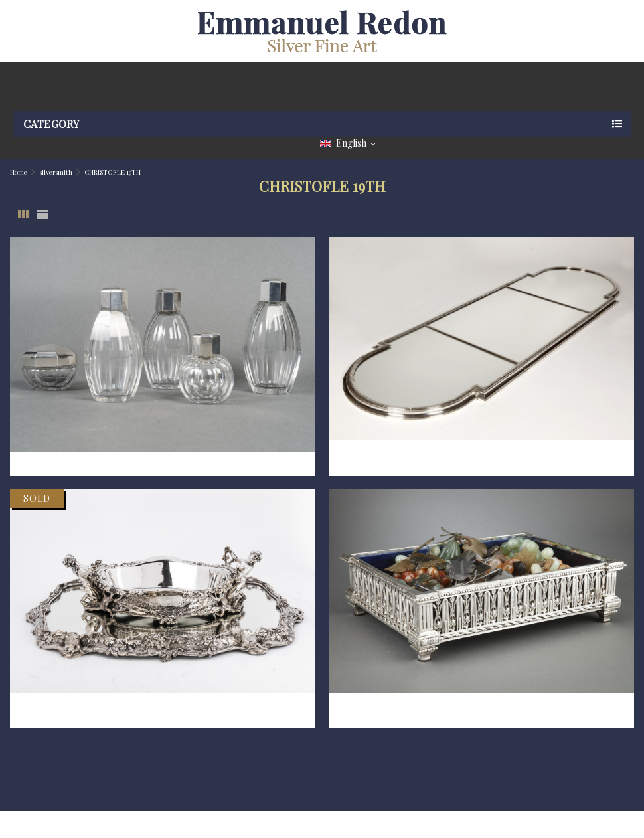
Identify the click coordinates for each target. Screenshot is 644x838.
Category (51, 124)
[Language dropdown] (349, 144)
